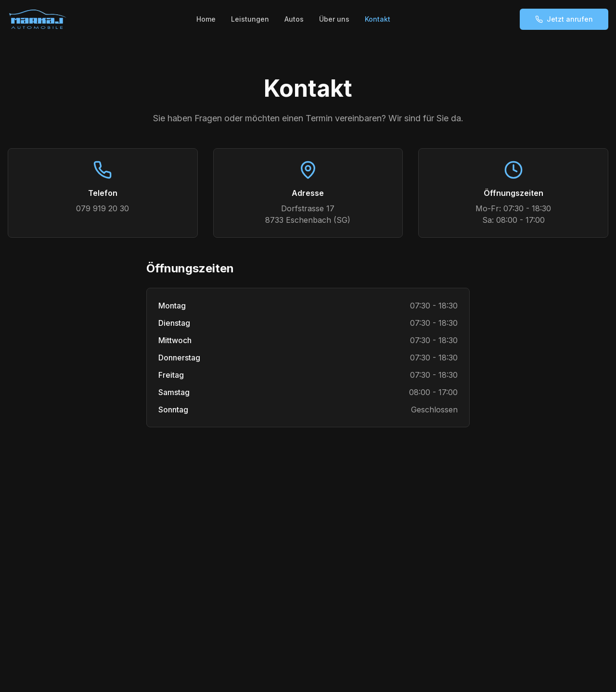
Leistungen (250, 19)
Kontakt (378, 19)
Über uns (334, 19)
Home (206, 19)
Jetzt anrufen (564, 19)
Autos (294, 19)
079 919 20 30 (103, 208)
